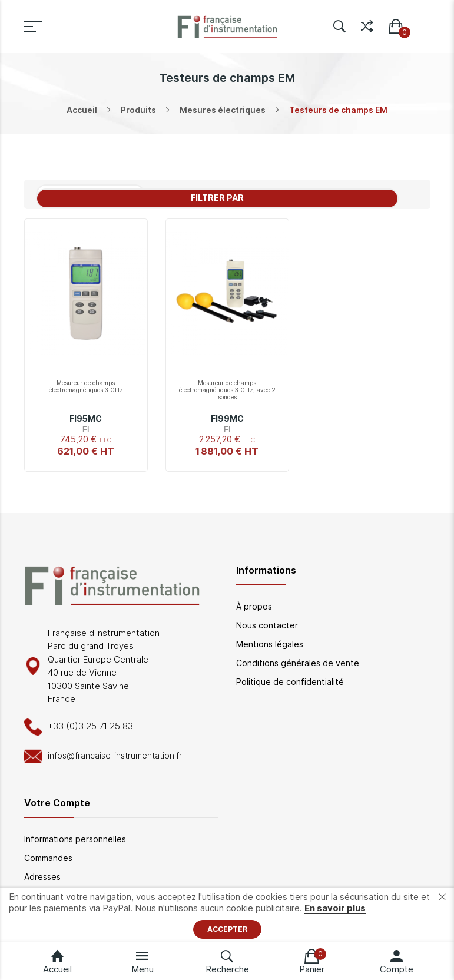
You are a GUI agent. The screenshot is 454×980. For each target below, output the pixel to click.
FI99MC (227, 418)
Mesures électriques (223, 110)
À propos (254, 606)
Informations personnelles (75, 839)
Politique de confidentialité (290, 682)
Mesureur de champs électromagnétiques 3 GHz (86, 386)
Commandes (48, 858)
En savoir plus (335, 908)
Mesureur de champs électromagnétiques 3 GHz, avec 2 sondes (227, 390)
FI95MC (86, 418)
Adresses (42, 877)
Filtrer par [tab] (217, 198)
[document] (227, 915)
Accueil (82, 110)
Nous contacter (267, 625)
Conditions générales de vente (298, 663)
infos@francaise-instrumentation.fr (115, 755)
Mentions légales (270, 644)
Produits (138, 110)
